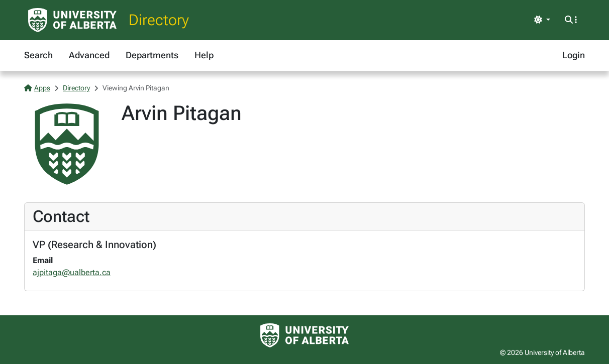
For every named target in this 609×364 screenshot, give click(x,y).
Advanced (89, 55)
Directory (159, 20)
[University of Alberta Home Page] (72, 20)
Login (574, 55)
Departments (152, 55)
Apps (37, 88)
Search (38, 55)
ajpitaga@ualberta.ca (72, 272)
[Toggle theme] (542, 20)
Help (204, 55)
